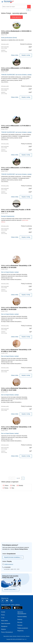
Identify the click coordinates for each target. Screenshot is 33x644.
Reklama (3, 629)
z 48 (19, 478)
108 (20, 485)
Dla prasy (20, 622)
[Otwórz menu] (2, 2)
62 (6, 488)
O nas (3, 618)
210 (12, 485)
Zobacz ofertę (15, 55)
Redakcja (20, 619)
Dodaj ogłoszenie (16, 17)
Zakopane (28, 636)
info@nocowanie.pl (9, 564)
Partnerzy (20, 625)
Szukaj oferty (29, 7)
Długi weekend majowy (8, 636)
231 (6, 485)
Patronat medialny (22, 617)
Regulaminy (20, 631)
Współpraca (4, 626)
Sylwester (15, 636)
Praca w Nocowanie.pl (7, 632)
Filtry (29, 10)
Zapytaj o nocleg (26, 55)
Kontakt (3, 612)
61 (12, 488)
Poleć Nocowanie (6, 623)
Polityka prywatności (23, 628)
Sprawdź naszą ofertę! (11, 589)
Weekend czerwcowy (21, 636)
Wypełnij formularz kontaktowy (13, 557)
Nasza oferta (4, 621)
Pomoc (3, 615)
